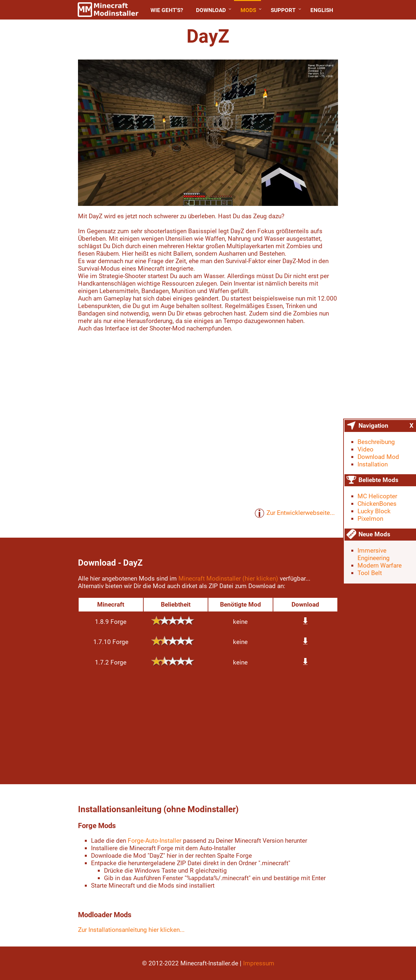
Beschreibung (376, 442)
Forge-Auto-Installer (155, 841)
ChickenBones (377, 504)
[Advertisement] (208, 726)
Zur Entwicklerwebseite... (295, 513)
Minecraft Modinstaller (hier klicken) (228, 578)
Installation (373, 464)
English (322, 10)
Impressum (259, 963)
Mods (248, 10)
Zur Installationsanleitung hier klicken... (131, 930)
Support (283, 10)
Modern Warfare (380, 565)
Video (365, 449)
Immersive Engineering (374, 554)
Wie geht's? (167, 10)
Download (211, 10)
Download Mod (378, 457)
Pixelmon (370, 519)
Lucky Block (374, 511)
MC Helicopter (377, 496)
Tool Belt (370, 573)
